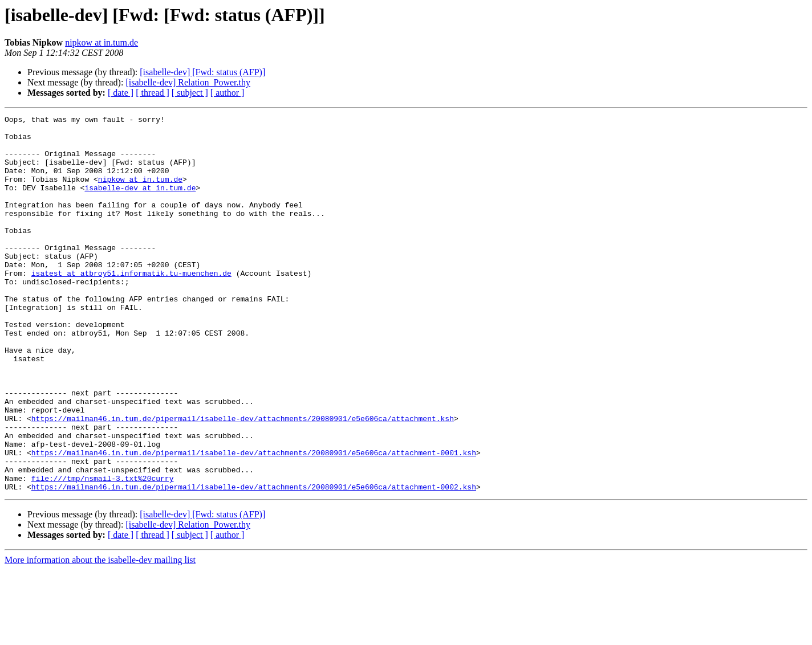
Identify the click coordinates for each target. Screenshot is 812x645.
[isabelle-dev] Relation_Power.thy (188, 82)
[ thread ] (153, 93)
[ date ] (121, 93)
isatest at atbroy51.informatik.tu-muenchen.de (131, 305)
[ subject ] (190, 93)
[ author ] (228, 93)
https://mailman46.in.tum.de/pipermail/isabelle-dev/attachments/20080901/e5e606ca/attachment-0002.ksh (254, 562)
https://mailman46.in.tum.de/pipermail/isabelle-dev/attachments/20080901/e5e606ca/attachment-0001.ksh (254, 521)
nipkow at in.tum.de (101, 42)
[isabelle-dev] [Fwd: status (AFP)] (202, 72)
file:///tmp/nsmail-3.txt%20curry (103, 552)
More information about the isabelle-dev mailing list (100, 635)
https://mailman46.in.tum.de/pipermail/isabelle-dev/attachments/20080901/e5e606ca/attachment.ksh (243, 480)
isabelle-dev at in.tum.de (140, 203)
